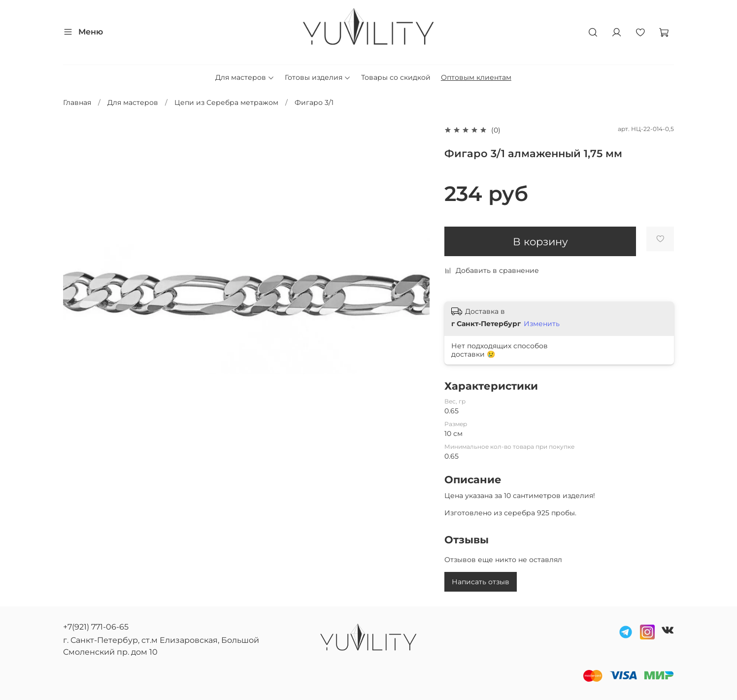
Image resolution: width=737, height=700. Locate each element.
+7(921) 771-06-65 (96, 627)
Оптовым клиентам (476, 77)
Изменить (542, 324)
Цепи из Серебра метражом (226, 102)
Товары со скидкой (396, 77)
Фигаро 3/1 (314, 102)
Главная (77, 102)
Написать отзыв (481, 582)
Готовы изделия (318, 77)
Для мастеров (245, 77)
